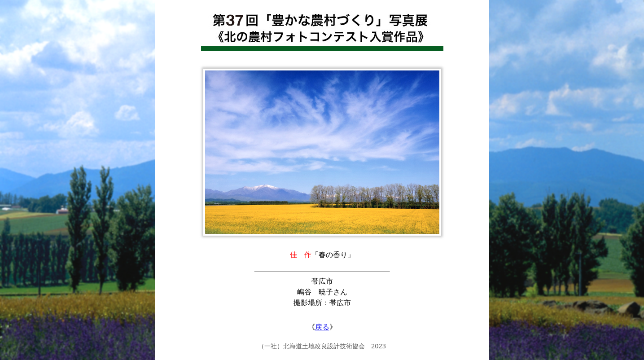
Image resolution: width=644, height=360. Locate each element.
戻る (322, 327)
